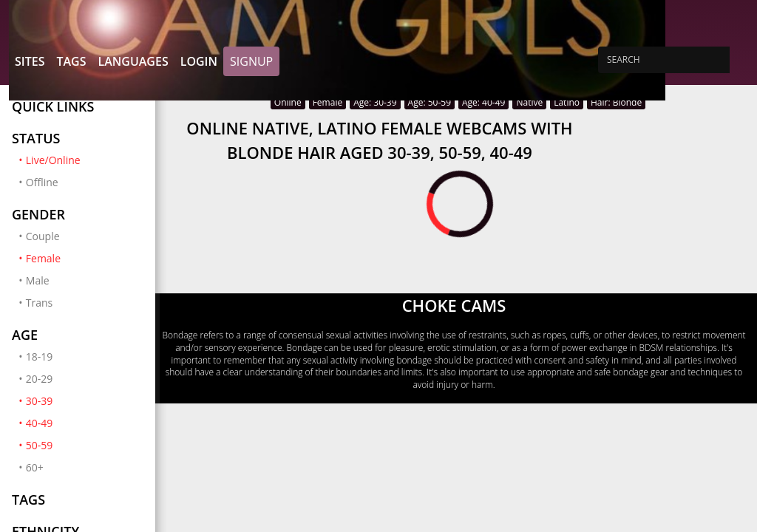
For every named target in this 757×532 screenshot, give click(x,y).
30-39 (85, 400)
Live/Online (85, 160)
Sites (30, 61)
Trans (39, 303)
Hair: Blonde (616, 102)
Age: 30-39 (375, 102)
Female (85, 258)
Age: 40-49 (483, 102)
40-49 (85, 423)
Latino (567, 102)
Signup (251, 61)
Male (38, 280)
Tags (71, 61)
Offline (42, 182)
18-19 (40, 357)
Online (288, 102)
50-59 (85, 445)
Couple (43, 236)
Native (529, 102)
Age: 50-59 (430, 102)
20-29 (40, 379)
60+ (35, 467)
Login (199, 61)
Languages (133, 61)
